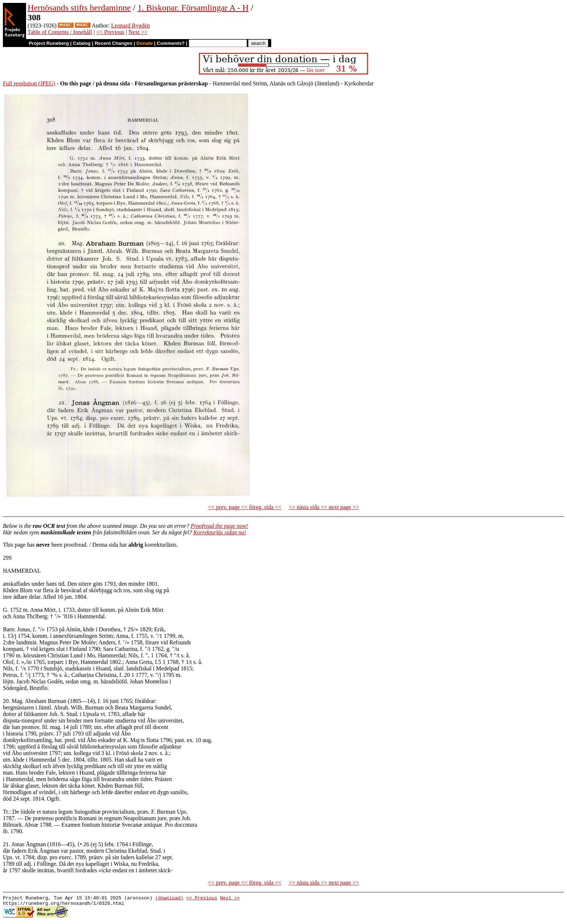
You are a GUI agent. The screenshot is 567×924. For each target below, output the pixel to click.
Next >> (138, 32)
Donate (144, 43)
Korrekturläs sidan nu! (220, 532)
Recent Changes (114, 43)
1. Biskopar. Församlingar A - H (193, 8)
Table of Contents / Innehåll (60, 32)
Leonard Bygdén (130, 26)
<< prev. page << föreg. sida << (245, 507)
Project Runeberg (49, 43)
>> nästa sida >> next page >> (324, 507)
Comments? (171, 43)
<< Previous (110, 32)
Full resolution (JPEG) (29, 83)
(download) (169, 899)
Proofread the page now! (219, 526)
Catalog (82, 43)
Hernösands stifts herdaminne (79, 8)
